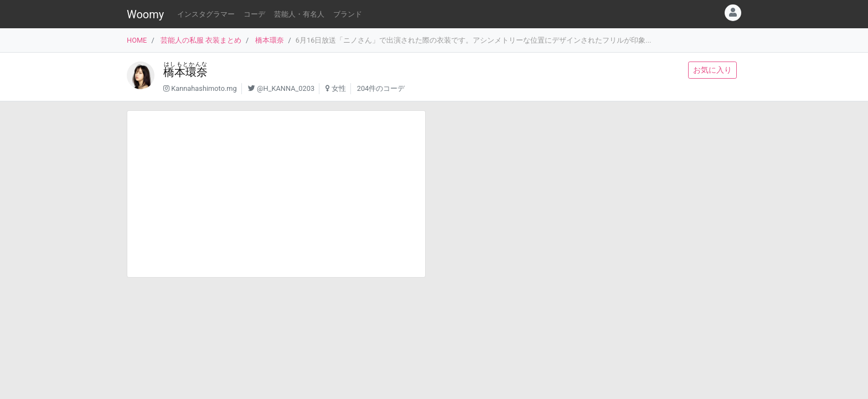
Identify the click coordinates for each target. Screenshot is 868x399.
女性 (339, 88)
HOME (137, 40)
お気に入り (712, 70)
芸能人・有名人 (299, 14)
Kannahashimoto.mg (204, 88)
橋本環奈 (270, 40)
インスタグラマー (206, 14)
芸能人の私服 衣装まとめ (201, 40)
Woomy (145, 14)
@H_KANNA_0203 (286, 88)
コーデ (254, 14)
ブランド (348, 14)
